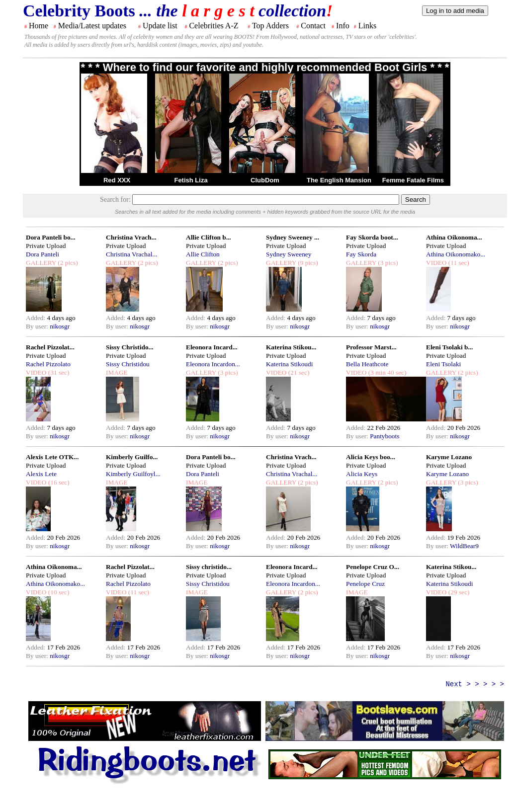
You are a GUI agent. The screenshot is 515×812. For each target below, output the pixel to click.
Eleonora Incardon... (213, 364)
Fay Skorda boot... (372, 237)
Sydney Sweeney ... (293, 237)
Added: (37, 318)
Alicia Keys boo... (371, 457)
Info (343, 26)
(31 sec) (58, 372)
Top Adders (270, 26)
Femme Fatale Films (413, 180)
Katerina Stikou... (291, 347)
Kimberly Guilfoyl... (133, 474)
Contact (313, 26)
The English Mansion (339, 180)
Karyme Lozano (449, 457)
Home (39, 26)
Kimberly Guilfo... (132, 457)
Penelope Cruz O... (373, 567)
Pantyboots (385, 436)
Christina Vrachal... (131, 254)
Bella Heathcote (367, 364)
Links (367, 26)
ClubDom (265, 180)
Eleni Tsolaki (443, 364)
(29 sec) (458, 592)
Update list (160, 26)
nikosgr (60, 326)
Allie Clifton (203, 254)
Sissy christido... (209, 567)
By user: (38, 326)
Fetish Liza (191, 180)
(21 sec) (298, 372)
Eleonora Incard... (212, 347)
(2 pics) (67, 263)
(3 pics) (387, 263)
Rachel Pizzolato (48, 364)
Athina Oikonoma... (454, 237)
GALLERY (41, 263)
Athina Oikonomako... (456, 254)
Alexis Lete (41, 474)
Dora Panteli (43, 254)
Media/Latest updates (92, 26)
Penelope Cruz (365, 584)
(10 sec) (58, 592)
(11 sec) (458, 263)
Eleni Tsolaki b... (449, 347)
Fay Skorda (361, 254)
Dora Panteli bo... (51, 237)
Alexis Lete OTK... (52, 457)
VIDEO (436, 263)
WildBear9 (464, 546)
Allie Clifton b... (209, 237)
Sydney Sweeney (289, 254)
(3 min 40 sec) (386, 372)
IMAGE (117, 372)
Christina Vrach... (131, 237)
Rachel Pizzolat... (50, 347)
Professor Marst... (371, 347)
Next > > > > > (475, 684)
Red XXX (117, 180)
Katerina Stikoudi (289, 364)
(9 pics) (307, 263)
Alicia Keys (362, 474)
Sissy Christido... (130, 347)
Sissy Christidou (128, 364)
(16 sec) (58, 482)
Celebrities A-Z (214, 26)
